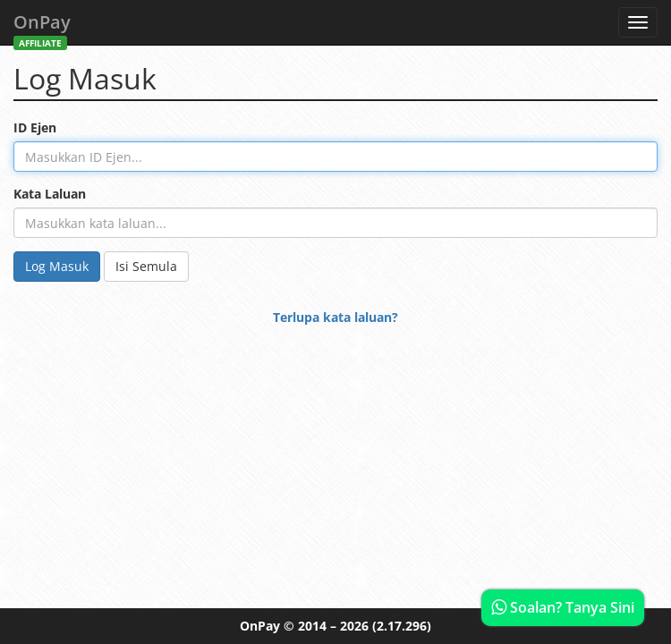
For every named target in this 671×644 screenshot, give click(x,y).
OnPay (42, 27)
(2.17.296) (402, 626)
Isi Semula (146, 266)
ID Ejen (35, 127)
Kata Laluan (50, 194)
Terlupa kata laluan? (335, 317)
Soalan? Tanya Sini (563, 607)
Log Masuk (57, 266)
